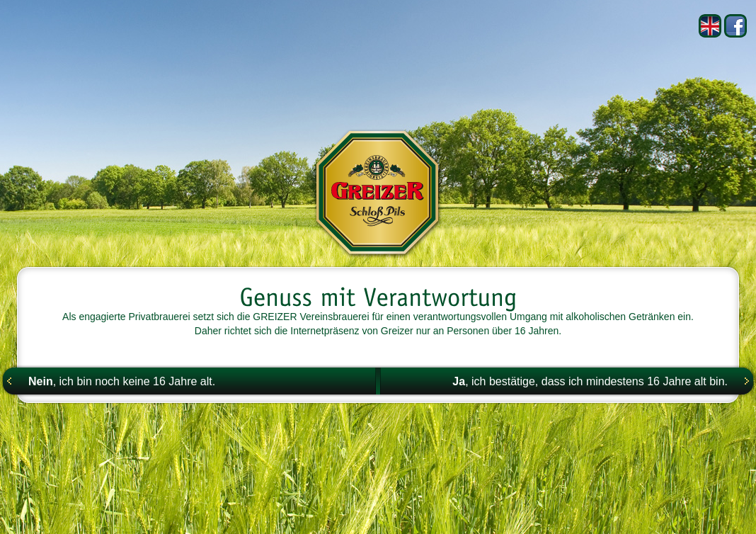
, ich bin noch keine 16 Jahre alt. (122, 381)
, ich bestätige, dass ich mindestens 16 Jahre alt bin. (590, 381)
